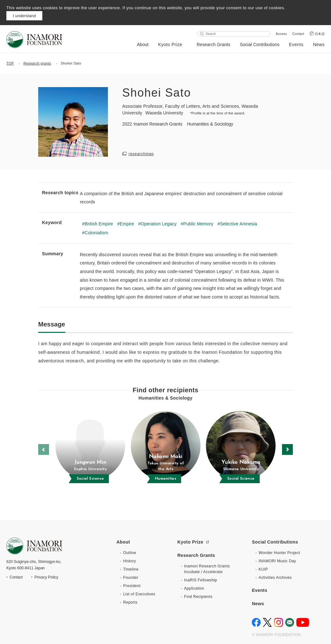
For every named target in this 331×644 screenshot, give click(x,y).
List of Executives (139, 594)
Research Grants (214, 45)
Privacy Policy (46, 577)
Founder (131, 578)
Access (282, 34)
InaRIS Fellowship (201, 580)
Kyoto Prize (170, 45)
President (132, 586)
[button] (287, 449)
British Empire (99, 224)
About (143, 45)
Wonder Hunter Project (279, 553)
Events (296, 45)
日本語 (320, 34)
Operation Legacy (159, 224)
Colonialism (96, 233)
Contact (298, 34)
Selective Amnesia (239, 224)
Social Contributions (260, 45)
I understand (24, 16)
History (130, 561)
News (319, 45)
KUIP (263, 569)
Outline (130, 553)
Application (194, 588)
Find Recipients (198, 597)
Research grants (37, 63)
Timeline (131, 569)
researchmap (141, 154)
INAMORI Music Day (277, 561)
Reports (130, 602)
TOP (10, 63)
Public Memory (198, 224)
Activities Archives (275, 578)
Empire (127, 224)
